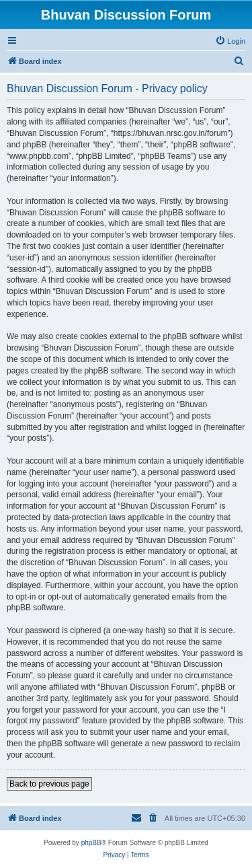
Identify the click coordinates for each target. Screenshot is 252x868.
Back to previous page (49, 784)
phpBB (91, 843)
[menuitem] (230, 41)
